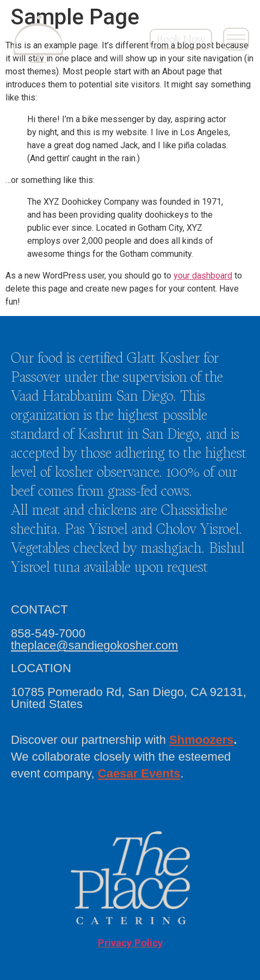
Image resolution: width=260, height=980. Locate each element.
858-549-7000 (48, 633)
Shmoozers (202, 740)
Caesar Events (139, 773)
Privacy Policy (130, 943)
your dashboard (203, 276)
